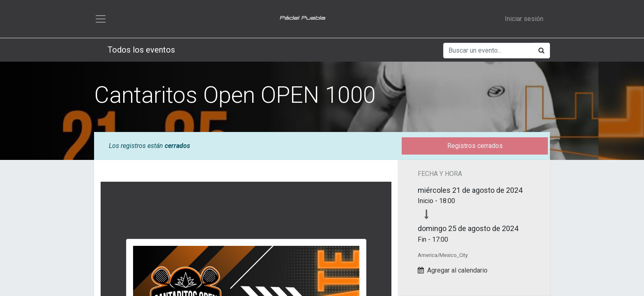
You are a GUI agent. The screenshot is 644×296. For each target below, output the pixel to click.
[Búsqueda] (542, 51)
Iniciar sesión (524, 19)
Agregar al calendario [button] (457, 270)
